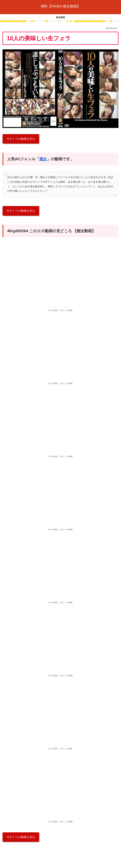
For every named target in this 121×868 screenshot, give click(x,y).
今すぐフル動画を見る (21, 139)
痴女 (43, 159)
